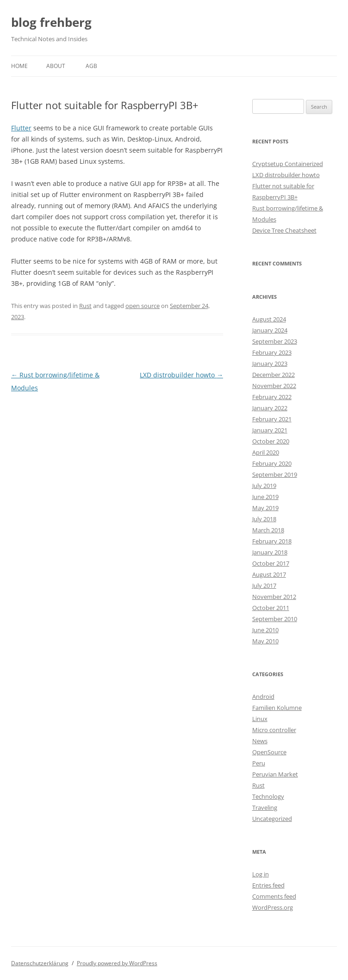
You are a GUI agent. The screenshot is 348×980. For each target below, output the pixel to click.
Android (263, 696)
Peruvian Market (275, 774)
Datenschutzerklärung (40, 963)
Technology (268, 796)
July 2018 (264, 519)
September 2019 (275, 475)
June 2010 (265, 630)
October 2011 (271, 608)
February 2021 (272, 419)
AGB (91, 66)
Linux (260, 719)
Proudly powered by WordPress (117, 963)
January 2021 (270, 430)
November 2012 (274, 597)
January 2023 (270, 364)
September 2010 (275, 619)
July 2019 (264, 486)
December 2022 (273, 375)
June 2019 (265, 497)
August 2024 (269, 319)
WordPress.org (273, 907)
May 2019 (265, 508)
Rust (85, 306)
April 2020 (266, 452)
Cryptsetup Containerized (288, 164)
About (56, 66)
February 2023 (272, 352)
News (260, 741)
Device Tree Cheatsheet (284, 230)
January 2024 (270, 330)
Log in (261, 874)
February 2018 (272, 541)
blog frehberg (51, 22)
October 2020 (271, 441)
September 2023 (275, 341)
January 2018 (270, 552)
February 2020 (272, 463)
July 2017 (264, 586)
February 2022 (272, 397)
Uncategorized (272, 819)
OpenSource (269, 752)
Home (19, 66)
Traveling (265, 807)
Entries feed (268, 885)
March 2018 (268, 530)
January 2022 (270, 408)
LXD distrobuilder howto (181, 375)
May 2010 (265, 641)
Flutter (21, 128)
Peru (259, 763)
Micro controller (274, 730)
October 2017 (271, 563)
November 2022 (274, 386)
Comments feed (274, 896)
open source (143, 306)
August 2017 (269, 574)
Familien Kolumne (277, 708)
